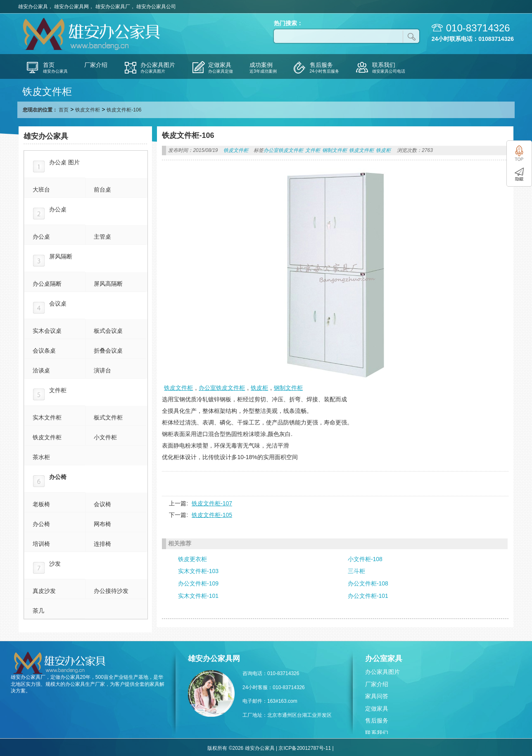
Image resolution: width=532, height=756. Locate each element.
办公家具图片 (382, 672)
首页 (64, 110)
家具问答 (377, 696)
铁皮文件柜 (88, 110)
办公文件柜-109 (198, 583)
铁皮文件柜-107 (212, 503)
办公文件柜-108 (368, 583)
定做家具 (377, 709)
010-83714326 (478, 28)
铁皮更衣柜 (192, 559)
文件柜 (313, 150)
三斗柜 (356, 571)
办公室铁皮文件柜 (283, 150)
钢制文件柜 (335, 150)
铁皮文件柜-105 (212, 515)
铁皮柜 (383, 150)
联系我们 (377, 733)
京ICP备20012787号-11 (305, 748)
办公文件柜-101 (368, 596)
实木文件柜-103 (198, 571)
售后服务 (377, 720)
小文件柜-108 (365, 559)
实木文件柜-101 (198, 596)
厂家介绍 (377, 684)
